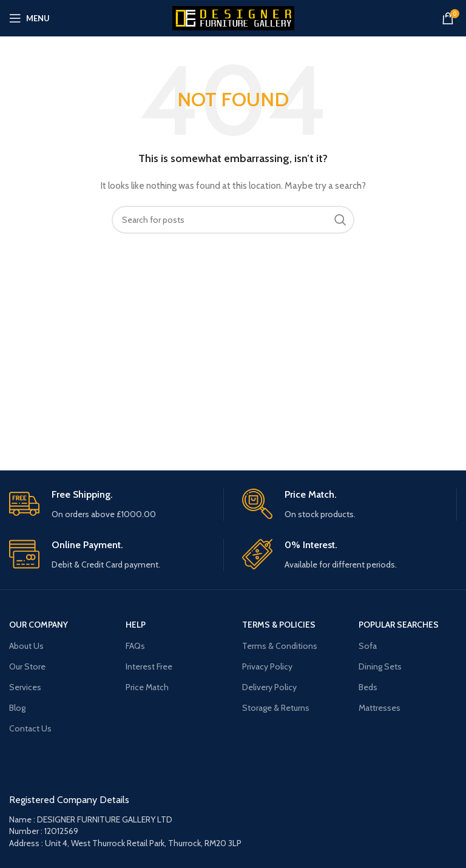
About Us (26, 646)
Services (25, 687)
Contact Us (30, 728)
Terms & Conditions (280, 646)
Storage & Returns (276, 708)
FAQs (135, 646)
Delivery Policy (269, 687)
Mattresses (380, 708)
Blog (17, 708)
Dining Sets (380, 666)
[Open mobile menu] (29, 18)
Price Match (147, 687)
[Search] (233, 220)
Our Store (27, 666)
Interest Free (149, 666)
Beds (368, 687)
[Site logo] (233, 17)
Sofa (368, 646)
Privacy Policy (267, 666)
